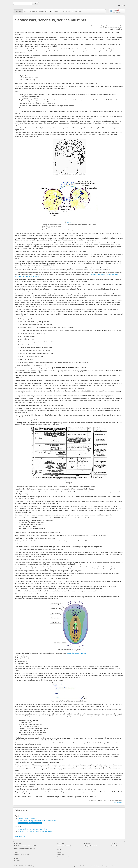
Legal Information (78, 866)
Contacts (113, 866)
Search (35, 3)
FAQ (26, 11)
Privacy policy (106, 866)
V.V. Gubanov (118, 802)
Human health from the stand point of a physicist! (32, 829)
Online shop (77, 11)
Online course (43, 11)
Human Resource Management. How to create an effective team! (37, 821)
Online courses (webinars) (64, 846)
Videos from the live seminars (22, 855)
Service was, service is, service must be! (30, 823)
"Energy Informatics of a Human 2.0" (77, 653)
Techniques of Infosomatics (90, 846)
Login (123, 5)
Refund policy (98, 866)
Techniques (33, 11)
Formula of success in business (27, 819)
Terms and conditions (88, 866)
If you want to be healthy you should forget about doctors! (35, 831)
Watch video (55, 11)
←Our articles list (20, 836)
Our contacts (66, 11)
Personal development (63, 857)
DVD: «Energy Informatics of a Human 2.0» (25, 846)
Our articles (18, 11)
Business (60, 852)
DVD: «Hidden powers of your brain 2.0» (25, 848)
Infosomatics (61, 855)
